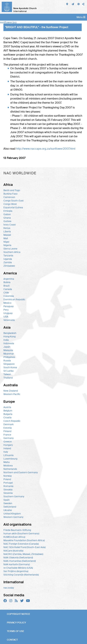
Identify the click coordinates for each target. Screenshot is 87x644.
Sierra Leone (10, 249)
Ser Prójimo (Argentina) (16, 571)
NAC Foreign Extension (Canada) (21, 544)
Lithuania (8, 455)
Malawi (7, 235)
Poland (7, 479)
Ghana (7, 218)
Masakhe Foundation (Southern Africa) (24, 540)
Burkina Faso (10, 194)
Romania (8, 486)
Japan (7, 347)
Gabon (7, 214)
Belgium (8, 411)
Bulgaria (8, 414)
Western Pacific (12, 394)
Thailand (8, 378)
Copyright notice (18, 614)
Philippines (9, 357)
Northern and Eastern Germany (21, 472)
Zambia (8, 262)
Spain (7, 500)
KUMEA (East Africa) (14, 537)
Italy (6, 452)
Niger (6, 242)
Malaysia (8, 350)
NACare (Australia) (13, 551)
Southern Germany (14, 496)
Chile (6, 293)
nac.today (9, 588)
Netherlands (10, 469)
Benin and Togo (12, 190)
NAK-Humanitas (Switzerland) (20, 561)
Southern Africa (12, 252)
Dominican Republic (14, 299)
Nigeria (7, 245)
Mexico (7, 303)
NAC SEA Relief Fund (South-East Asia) (24, 547)
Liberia (7, 231)
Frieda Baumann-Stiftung (17, 530)
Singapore (9, 364)
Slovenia (8, 493)
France (7, 435)
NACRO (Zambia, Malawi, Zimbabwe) (23, 554)
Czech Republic (12, 421)
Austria (7, 407)
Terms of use (15, 631)
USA (6, 317)
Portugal (8, 483)
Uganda (8, 259)
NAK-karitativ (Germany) (17, 564)
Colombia (9, 296)
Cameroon (9, 197)
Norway (8, 476)
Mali (6, 238)
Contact (12, 640)
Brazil (6, 286)
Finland (7, 431)
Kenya (7, 228)
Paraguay (9, 306)
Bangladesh (10, 333)
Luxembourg (10, 459)
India (6, 340)
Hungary (8, 445)
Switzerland (10, 507)
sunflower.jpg (8, 22)
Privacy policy (16, 623)
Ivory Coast (10, 225)
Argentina (9, 279)
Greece (8, 442)
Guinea (7, 221)
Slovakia (8, 490)
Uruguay (8, 313)
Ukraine (8, 510)
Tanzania (8, 256)
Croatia (7, 417)
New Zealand (11, 391)
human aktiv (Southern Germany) (21, 533)
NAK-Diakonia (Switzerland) (18, 558)
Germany (9, 438)
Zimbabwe (9, 266)
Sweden (8, 503)
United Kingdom (12, 514)
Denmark (8, 424)
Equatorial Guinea (13, 207)
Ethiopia (8, 211)
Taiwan (7, 374)
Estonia (8, 428)
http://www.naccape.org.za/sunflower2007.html (46, 149)
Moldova (8, 466)
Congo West (10, 204)
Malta (7, 462)
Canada (8, 289)
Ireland (7, 448)
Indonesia (9, 343)
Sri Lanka (8, 371)
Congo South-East (14, 201)
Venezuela (9, 320)
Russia (7, 361)
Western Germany (13, 517)
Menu (81, 17)
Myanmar (9, 354)
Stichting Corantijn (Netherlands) (21, 575)
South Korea (10, 367)
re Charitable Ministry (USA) (18, 568)
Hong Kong (10, 336)
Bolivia (7, 282)
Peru (6, 310)
